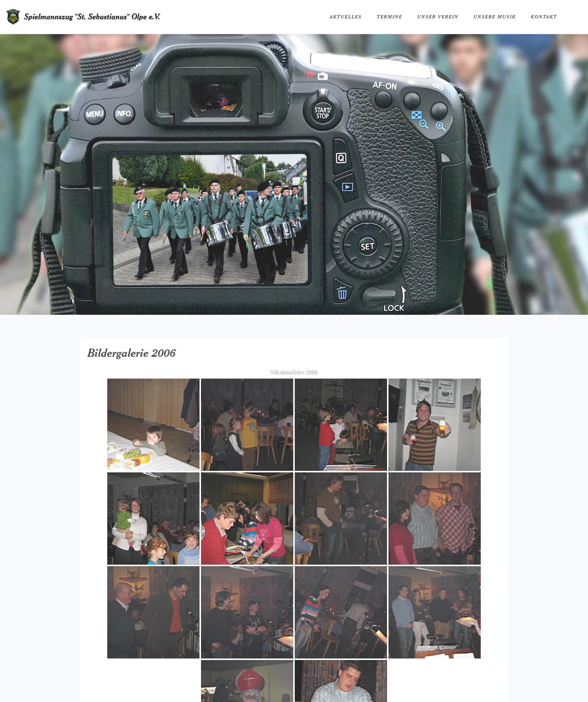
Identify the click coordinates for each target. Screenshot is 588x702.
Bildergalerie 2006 (132, 353)
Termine (390, 17)
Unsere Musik (495, 17)
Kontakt (544, 17)
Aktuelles (346, 17)
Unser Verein (438, 17)
